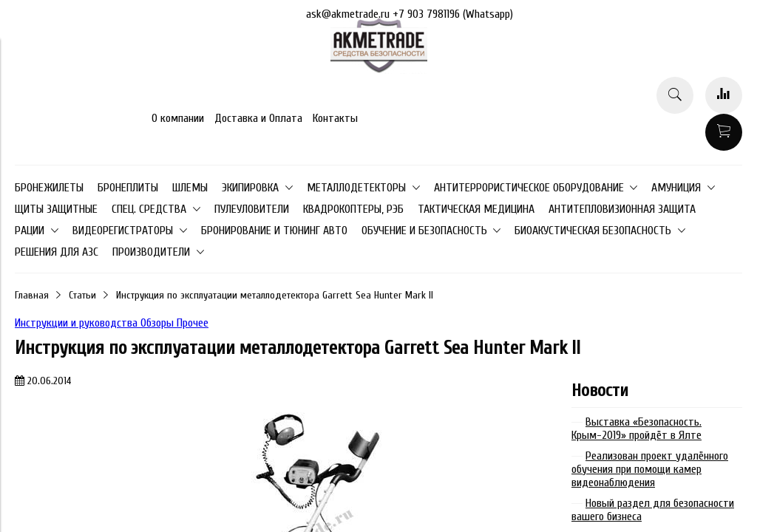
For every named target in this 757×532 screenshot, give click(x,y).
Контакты (335, 118)
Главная (32, 295)
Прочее (193, 323)
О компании (178, 118)
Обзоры (159, 323)
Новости (600, 391)
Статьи (82, 295)
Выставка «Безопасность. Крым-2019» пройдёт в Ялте (637, 429)
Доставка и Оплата (258, 118)
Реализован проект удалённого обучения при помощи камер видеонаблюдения (650, 469)
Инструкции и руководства (78, 323)
